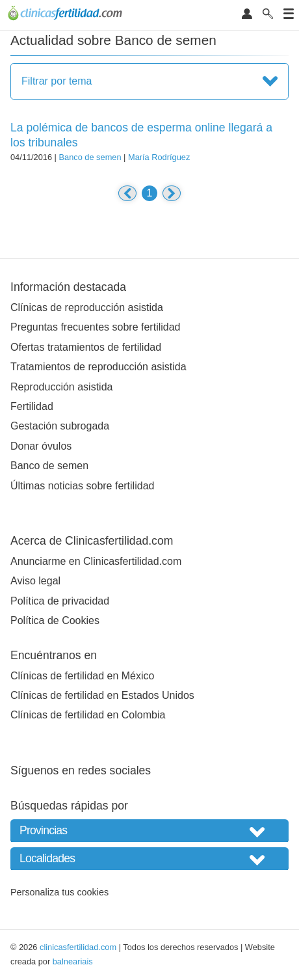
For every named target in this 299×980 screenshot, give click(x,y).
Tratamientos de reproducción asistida (98, 367)
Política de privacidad (60, 601)
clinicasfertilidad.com (78, 947)
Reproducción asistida (61, 387)
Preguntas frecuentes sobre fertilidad (95, 327)
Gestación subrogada (60, 426)
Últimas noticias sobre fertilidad (82, 486)
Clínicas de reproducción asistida (87, 307)
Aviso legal (35, 581)
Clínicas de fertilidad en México (82, 676)
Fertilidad (32, 406)
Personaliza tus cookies (59, 892)
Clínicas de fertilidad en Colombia (88, 715)
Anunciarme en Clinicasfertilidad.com (96, 561)
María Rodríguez (159, 157)
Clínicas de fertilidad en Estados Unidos (102, 695)
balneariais (73, 961)
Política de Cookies (55, 620)
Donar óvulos (41, 446)
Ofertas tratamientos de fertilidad (86, 347)
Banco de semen (90, 157)
